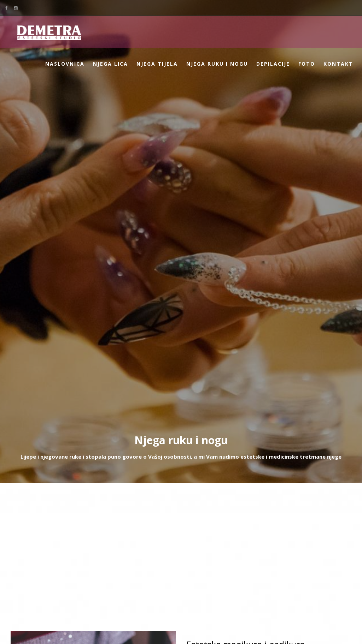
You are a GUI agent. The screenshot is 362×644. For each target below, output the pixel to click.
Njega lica (110, 64)
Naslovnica (65, 64)
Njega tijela (157, 64)
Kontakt (338, 64)
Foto (307, 64)
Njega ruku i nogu (217, 64)
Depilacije (273, 64)
